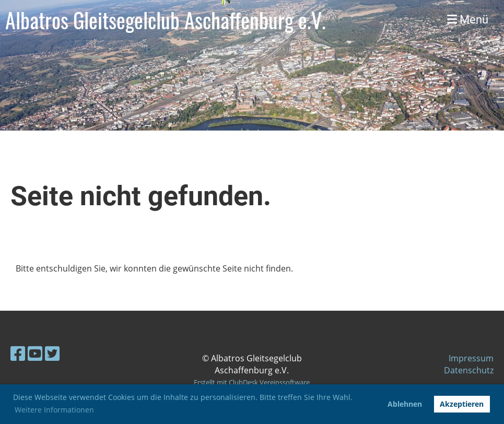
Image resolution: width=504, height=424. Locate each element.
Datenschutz (469, 370)
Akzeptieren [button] (462, 404)
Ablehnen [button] (405, 404)
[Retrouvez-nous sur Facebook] (18, 353)
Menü (468, 20)
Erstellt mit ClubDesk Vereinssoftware (252, 382)
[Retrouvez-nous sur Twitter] (52, 353)
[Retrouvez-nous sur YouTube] (35, 353)
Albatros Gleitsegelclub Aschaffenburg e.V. (166, 20)
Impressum (471, 358)
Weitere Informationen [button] (54, 410)
